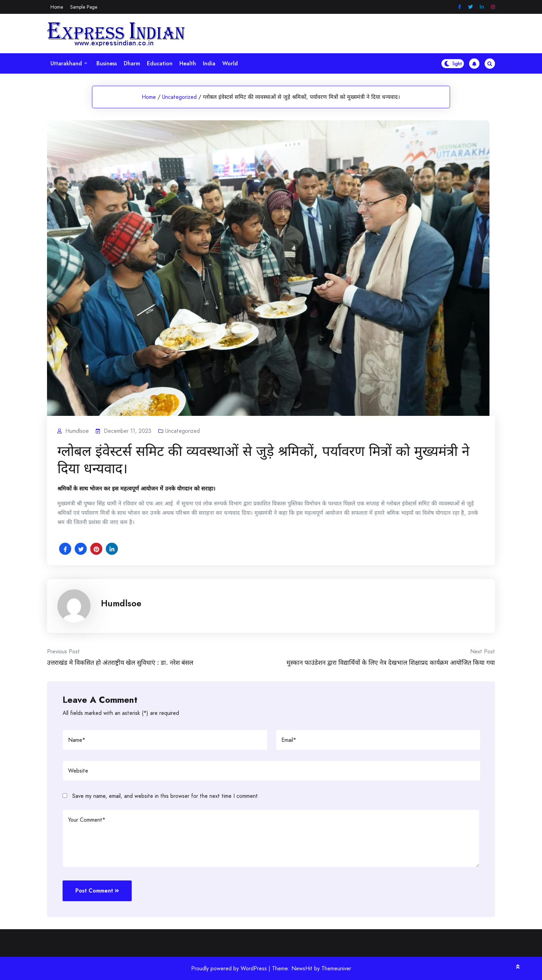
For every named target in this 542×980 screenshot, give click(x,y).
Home (57, 7)
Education (160, 63)
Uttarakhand (66, 63)
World (230, 63)
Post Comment (97, 891)
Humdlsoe (121, 603)
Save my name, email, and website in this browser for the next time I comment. (166, 796)
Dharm (132, 63)
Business (107, 63)
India (209, 63)
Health (188, 63)
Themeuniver (336, 968)
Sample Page (84, 7)
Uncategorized (179, 97)
